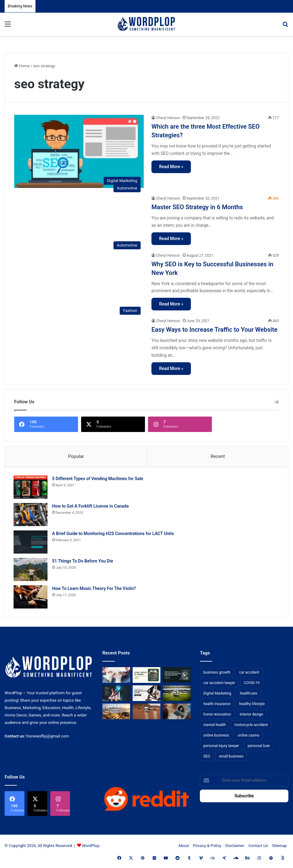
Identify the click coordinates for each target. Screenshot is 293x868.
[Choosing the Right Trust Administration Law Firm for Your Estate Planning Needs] (146, 694)
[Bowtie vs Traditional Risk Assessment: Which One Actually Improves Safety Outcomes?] (116, 677)
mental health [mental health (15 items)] (215, 726)
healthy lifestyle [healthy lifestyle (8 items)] (252, 705)
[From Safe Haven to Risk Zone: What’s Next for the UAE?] (116, 713)
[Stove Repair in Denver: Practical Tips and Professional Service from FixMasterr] (146, 677)
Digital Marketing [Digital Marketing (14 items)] (217, 695)
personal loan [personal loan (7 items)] (259, 747)
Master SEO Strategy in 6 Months (197, 207)
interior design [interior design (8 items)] (251, 716)
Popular (76, 456)
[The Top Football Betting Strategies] (177, 694)
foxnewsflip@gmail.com (48, 737)
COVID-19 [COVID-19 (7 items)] (252, 684)
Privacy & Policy (207, 847)
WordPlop (91, 847)
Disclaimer (235, 847)
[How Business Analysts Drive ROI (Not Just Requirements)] (116, 694)
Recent (218, 456)
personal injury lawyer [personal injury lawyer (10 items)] (221, 747)
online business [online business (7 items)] (216, 737)
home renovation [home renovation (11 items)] (217, 716)
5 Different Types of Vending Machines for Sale (98, 480)
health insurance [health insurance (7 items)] (217, 705)
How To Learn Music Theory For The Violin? (95, 589)
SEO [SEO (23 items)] (207, 758)
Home (22, 66)
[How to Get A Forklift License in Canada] (31, 515)
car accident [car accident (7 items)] (249, 674)
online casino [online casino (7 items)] (248, 737)
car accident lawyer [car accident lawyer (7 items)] (219, 684)
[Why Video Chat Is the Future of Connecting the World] (177, 713)
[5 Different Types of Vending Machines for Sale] (31, 488)
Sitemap (279, 847)
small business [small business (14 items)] (231, 758)
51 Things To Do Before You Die (83, 562)
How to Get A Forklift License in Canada (91, 507)
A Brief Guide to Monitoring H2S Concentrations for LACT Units (114, 534)
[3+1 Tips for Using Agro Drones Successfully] (146, 713)
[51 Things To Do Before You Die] (31, 570)
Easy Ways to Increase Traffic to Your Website (215, 330)
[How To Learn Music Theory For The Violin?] (31, 598)
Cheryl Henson (168, 118)
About (184, 847)
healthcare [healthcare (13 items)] (249, 695)
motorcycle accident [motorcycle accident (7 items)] (251, 726)
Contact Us (258, 847)
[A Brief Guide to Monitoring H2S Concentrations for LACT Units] (31, 543)
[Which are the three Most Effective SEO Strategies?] (79, 151)
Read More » (171, 167)
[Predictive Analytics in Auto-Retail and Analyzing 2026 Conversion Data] (177, 677)
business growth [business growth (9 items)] (217, 674)
